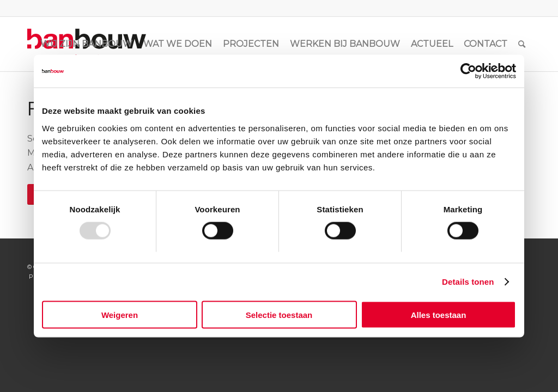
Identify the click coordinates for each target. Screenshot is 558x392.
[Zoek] (522, 44)
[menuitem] (86, 44)
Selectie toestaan (279, 314)
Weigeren (120, 314)
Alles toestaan (439, 314)
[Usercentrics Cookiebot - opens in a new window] (468, 71)
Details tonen (468, 282)
